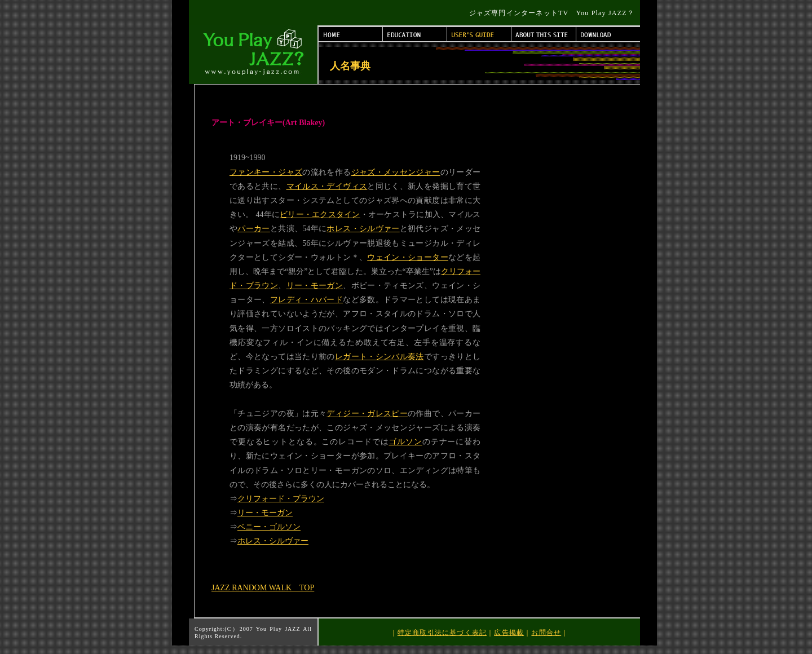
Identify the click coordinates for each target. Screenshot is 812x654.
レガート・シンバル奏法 (379, 357)
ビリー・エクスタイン (320, 215)
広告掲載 (509, 633)
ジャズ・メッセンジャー (396, 172)
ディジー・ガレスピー (367, 414)
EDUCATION (415, 34)
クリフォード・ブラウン (281, 499)
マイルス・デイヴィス (327, 186)
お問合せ (546, 633)
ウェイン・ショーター (408, 257)
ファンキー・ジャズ (266, 172)
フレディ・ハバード (306, 300)
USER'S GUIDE (479, 34)
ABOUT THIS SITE (544, 34)
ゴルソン (405, 442)
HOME (351, 34)
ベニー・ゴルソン (269, 527)
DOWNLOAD (608, 34)
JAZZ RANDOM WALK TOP (263, 588)
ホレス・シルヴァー (363, 229)
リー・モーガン (315, 286)
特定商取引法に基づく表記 (442, 633)
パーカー (253, 229)
